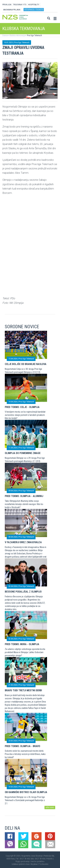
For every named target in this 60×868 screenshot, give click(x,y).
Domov (5, 35)
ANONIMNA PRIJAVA (12, 10)
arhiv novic (50, 807)
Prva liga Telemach (34, 35)
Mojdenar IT (35, 864)
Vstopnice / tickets (34, 10)
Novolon (45, 864)
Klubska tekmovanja (17, 35)
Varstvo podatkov (38, 861)
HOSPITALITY (34, 5)
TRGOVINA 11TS (20, 5)
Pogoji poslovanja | (23, 861)
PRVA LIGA (7, 5)
